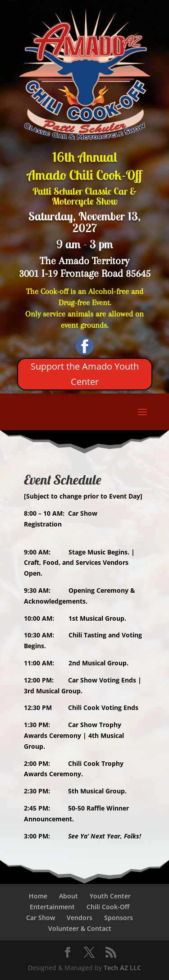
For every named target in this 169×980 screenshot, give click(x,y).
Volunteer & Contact (80, 928)
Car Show (41, 918)
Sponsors (119, 918)
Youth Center (110, 896)
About (69, 896)
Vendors (80, 918)
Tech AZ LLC (122, 968)
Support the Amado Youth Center (85, 374)
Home (38, 896)
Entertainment (52, 907)
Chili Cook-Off (108, 907)
